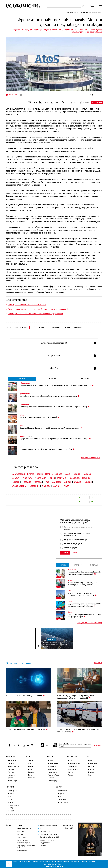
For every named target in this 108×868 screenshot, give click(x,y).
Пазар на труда (13, 781)
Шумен (56, 486)
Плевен (16, 482)
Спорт (90, 775)
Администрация (53, 781)
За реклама (20, 826)
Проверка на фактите (24, 828)
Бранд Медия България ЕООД (50, 837)
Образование (52, 769)
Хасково (46, 486)
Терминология (62, 791)
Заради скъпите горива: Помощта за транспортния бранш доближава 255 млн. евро (55, 439)
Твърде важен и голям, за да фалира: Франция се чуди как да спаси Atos (39, 309)
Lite (87, 757)
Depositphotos (59, 866)
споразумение (54, 327)
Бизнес (76, 13)
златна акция (21, 327)
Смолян (78, 482)
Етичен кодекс (21, 837)
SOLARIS (10, 808)
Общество (50, 757)
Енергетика (52, 640)
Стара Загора (19, 486)
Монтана (62, 478)
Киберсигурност (73, 769)
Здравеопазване (53, 772)
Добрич (16, 478)
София (88, 482)
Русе (47, 482)
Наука (90, 761)
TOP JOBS (11, 811)
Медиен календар (22, 850)
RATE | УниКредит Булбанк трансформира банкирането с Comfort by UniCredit (75, 697)
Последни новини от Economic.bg (90, 623)
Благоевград (18, 474)
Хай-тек (70, 601)
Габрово (87, 474)
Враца (77, 474)
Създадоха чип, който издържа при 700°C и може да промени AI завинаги (84, 605)
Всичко (59, 787)
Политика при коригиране (49, 834)
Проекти (10, 787)
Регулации (31, 778)
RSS (44, 745)
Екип (42, 828)
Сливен (68, 482)
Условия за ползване (47, 840)
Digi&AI (70, 761)
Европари (11, 763)
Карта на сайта (45, 831)
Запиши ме (97, 745)
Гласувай (65, 553)
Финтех (70, 775)
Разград (38, 482)
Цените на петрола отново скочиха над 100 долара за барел (84, 616)
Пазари (70, 612)
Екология (51, 778)
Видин (68, 474)
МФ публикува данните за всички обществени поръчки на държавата (50, 396)
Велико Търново (54, 474)
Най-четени (53, 379)
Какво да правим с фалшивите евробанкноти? (40, 417)
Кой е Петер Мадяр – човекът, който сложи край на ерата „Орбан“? (83, 584)
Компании (84, 13)
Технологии (71, 757)
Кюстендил (40, 478)
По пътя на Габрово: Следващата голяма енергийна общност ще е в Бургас (55, 645)
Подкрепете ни (45, 843)
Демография (52, 766)
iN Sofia (10, 802)
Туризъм (22, 426)
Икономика (11, 757)
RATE (9, 797)
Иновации (31, 766)
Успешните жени (13, 805)
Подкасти (11, 794)
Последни (22, 379)
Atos (9, 327)
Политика (51, 761)
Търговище (34, 486)
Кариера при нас (22, 840)
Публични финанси (25, 383)
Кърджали (27, 478)
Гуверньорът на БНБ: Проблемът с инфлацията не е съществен (47, 449)
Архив (75, 553)
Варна (40, 474)
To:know (22, 415)
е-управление (72, 766)
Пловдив (26, 482)
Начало (69, 13)
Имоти (30, 775)
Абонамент (20, 831)
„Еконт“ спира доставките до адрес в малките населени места (78, 731)
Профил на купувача (23, 843)
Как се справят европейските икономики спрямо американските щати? (85, 573)
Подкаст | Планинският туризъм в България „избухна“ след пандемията (51, 428)
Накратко (61, 794)
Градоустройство (53, 775)
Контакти (20, 834)
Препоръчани (85, 379)
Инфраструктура (13, 766)
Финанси (31, 772)
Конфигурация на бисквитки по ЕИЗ (26, 847)
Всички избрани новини (91, 458)
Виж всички (98, 663)
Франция (78, 327)
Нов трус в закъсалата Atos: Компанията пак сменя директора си (36, 314)
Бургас (31, 474)
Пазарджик (74, 478)
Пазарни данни (63, 802)
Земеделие (11, 775)
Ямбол (66, 486)
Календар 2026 (12, 791)
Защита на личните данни (49, 826)
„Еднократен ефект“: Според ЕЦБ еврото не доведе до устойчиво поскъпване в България (57, 385)
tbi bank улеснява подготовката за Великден (27, 729)
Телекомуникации (74, 763)
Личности (70, 580)
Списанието (62, 799)
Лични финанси (53, 763)
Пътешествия (92, 763)
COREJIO (10, 799)
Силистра (56, 482)
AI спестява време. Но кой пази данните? (25, 695)
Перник (86, 478)
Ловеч (52, 478)
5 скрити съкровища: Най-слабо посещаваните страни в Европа (82, 594)
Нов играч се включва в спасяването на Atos (27, 305)
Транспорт (23, 436)
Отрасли (31, 763)
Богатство (91, 766)
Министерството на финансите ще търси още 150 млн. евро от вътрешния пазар (55, 407)
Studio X (61, 865)
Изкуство (91, 772)
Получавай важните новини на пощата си (75, 744)
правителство (37, 327)
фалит (67, 327)
